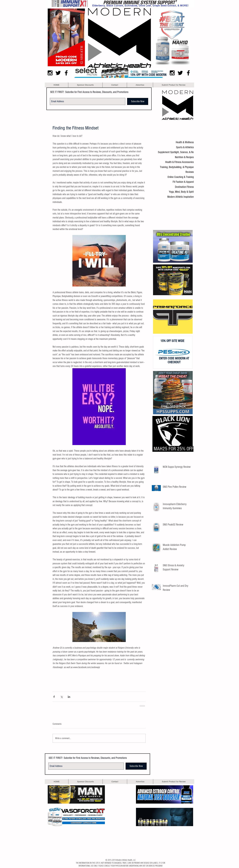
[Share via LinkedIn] (69, 697)
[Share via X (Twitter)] (62, 697)
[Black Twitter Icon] (58, 73)
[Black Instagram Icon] (50, 73)
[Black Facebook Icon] (66, 73)
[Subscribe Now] (138, 101)
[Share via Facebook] (54, 697)
